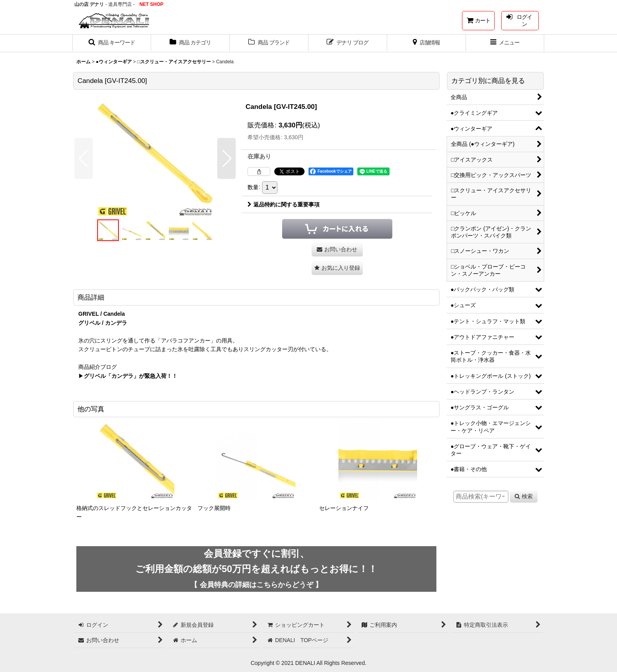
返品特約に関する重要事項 (284, 204)
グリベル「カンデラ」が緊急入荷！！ (131, 376)
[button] (112, 43)
